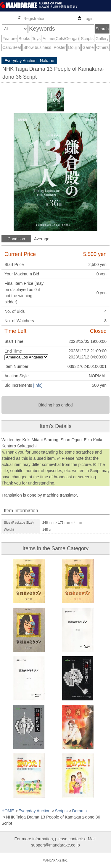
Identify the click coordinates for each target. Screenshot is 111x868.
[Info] (38, 385)
